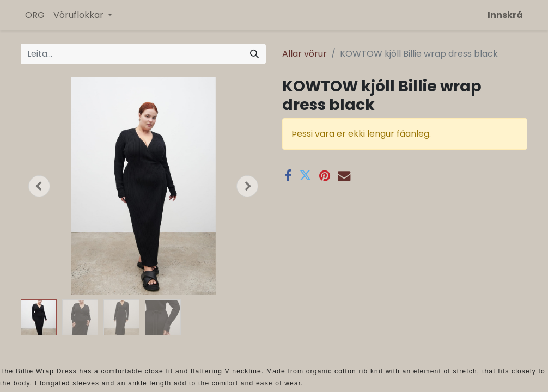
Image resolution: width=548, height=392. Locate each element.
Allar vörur (305, 54)
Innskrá (505, 15)
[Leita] (254, 54)
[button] (39, 186)
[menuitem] (35, 15)
